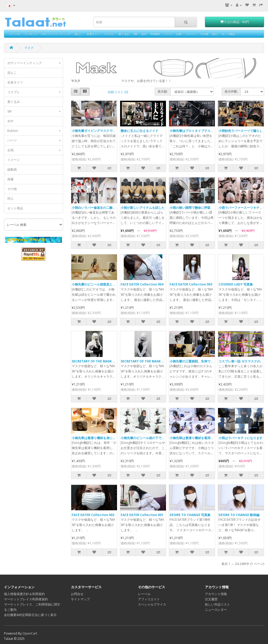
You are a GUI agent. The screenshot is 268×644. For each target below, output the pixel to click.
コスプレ (109, 34)
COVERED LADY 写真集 (236, 284)
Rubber (155, 34)
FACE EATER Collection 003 (191, 284)
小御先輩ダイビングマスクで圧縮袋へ (98, 131)
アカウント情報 (216, 594)
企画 (179, 34)
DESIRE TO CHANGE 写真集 (190, 515)
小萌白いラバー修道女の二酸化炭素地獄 (100, 208)
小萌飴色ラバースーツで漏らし (241, 131)
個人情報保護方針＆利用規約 (24, 594)
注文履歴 (211, 599)
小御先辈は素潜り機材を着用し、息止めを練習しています (210, 438)
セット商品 (228, 34)
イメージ (191, 34)
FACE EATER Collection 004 (142, 284)
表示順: (163, 91)
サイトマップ (80, 599)
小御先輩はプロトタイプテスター (193, 131)
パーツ (168, 34)
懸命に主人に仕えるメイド (139, 131)
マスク (29, 48)
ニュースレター (216, 610)
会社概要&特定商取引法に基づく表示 (30, 615)
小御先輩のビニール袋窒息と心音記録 (98, 284)
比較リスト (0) (118, 92)
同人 (215, 34)
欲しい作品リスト (217, 604)
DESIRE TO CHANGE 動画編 (239, 515)
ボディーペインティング (56, 34)
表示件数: (231, 91)
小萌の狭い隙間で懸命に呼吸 (190, 208)
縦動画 (12, 169)
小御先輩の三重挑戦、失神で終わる (195, 361)
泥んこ (79, 34)
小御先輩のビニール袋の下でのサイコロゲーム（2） (158, 438)
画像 (10, 179)
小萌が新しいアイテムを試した (143, 208)
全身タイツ (93, 34)
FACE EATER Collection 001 (142, 515)
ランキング (31, 34)
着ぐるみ (124, 34)
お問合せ (77, 594)
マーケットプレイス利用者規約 (26, 599)
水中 (144, 34)
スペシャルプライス (152, 604)
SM (135, 34)
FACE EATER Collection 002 (93, 515)
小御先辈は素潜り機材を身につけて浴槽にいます (106, 438)
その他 (204, 34)
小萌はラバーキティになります (241, 438)
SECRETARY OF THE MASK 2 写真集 (98, 361)
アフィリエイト (149, 599)
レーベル (15, 34)
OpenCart (30, 633)
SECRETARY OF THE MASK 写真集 (146, 361)
